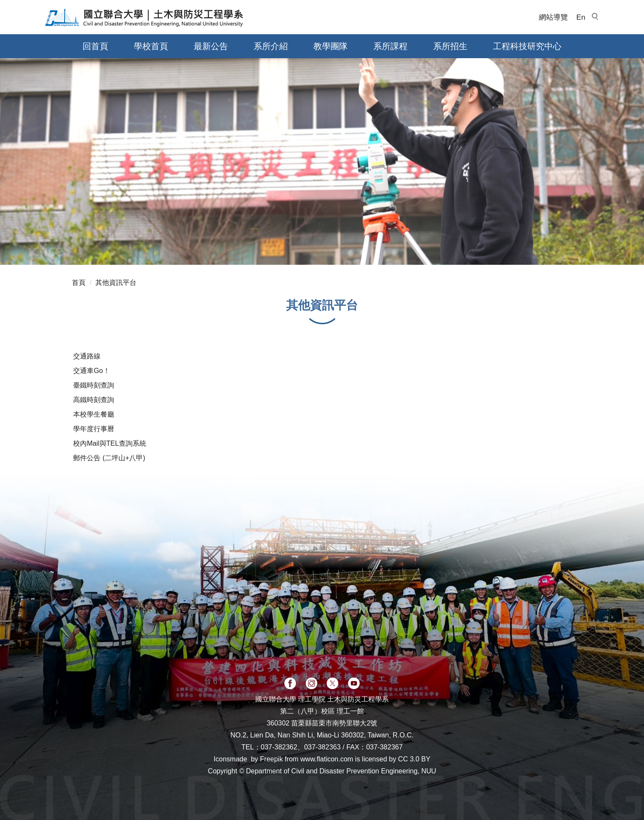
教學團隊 (331, 46)
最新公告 (211, 46)
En (581, 17)
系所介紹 (271, 46)
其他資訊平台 (116, 283)
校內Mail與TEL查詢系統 (110, 443)
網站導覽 (553, 17)
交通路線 (87, 356)
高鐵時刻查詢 (94, 400)
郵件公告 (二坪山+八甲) (109, 458)
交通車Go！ (91, 371)
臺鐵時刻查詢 (94, 385)
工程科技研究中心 (527, 46)
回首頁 (95, 46)
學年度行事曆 (94, 429)
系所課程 (390, 46)
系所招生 (450, 46)
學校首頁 (151, 46)
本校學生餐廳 (94, 414)
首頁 (79, 283)
